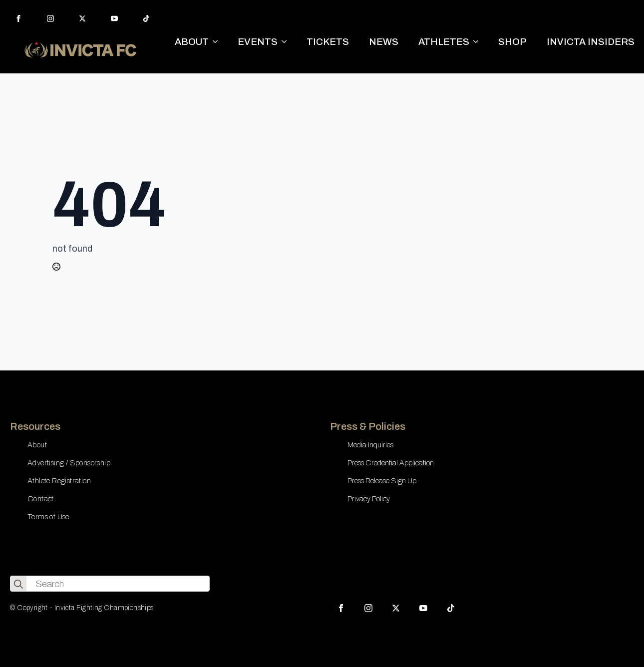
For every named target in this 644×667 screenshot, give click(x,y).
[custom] (146, 18)
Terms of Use (48, 517)
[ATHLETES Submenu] (479, 42)
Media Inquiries (370, 445)
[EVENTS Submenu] (287, 42)
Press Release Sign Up (382, 481)
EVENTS (258, 42)
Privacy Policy (369, 499)
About (37, 445)
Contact (41, 499)
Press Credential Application (391, 463)
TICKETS (328, 42)
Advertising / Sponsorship (69, 463)
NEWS (384, 42)
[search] (18, 584)
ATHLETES (444, 42)
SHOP (512, 42)
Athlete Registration (59, 481)
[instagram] (50, 18)
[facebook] (18, 18)
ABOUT (192, 42)
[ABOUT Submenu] (218, 42)
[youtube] (114, 18)
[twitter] (82, 18)
